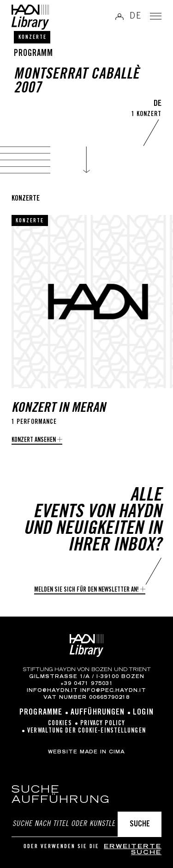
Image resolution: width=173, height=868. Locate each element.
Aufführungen (98, 713)
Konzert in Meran (59, 409)
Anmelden (119, 16)
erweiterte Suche (133, 850)
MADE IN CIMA (102, 752)
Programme (41, 713)
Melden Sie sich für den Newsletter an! (86, 590)
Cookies (60, 724)
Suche (140, 825)
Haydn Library (30, 17)
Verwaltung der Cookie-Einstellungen (86, 731)
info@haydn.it (52, 691)
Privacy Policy (103, 724)
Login (143, 713)
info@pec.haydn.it (113, 691)
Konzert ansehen (34, 440)
